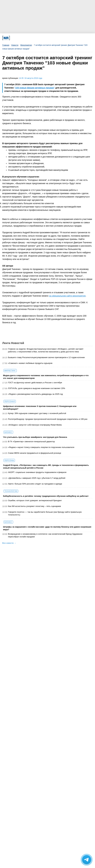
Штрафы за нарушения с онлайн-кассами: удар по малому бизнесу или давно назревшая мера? (47, 528)
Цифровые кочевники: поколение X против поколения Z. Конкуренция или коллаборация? (40, 408)
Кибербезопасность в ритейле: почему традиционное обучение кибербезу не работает (46, 496)
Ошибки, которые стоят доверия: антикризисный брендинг (35, 500)
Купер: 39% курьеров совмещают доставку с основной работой (37, 413)
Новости (15, 45)
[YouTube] (53, 38)
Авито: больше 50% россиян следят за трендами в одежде (35, 484)
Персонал (10, 401)
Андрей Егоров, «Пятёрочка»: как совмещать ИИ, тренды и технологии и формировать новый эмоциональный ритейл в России (46, 467)
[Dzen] (45, 38)
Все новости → (9, 543)
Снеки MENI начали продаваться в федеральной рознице (35, 453)
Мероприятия (26, 45)
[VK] (28, 38)
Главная (6, 45)
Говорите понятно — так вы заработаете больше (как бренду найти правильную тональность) (45, 513)
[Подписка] (70, 38)
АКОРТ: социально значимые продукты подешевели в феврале (37, 472)
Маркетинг (10, 371)
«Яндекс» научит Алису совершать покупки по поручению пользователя (41, 447)
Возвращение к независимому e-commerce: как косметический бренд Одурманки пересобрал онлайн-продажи (45, 535)
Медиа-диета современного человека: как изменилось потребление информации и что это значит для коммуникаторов (46, 377)
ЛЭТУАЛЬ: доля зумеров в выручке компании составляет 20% (37, 388)
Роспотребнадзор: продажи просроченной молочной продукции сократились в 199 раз (48, 419)
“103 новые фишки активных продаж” (34, 88)
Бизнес (8, 432)
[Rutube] (62, 38)
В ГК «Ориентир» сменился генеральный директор (32, 442)
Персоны (9, 460)
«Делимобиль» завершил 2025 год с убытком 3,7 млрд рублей (37, 478)
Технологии (11, 491)
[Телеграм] (19, 38)
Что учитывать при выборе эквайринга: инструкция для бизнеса (35, 437)
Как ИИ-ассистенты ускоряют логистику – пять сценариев (34, 506)
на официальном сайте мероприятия (67, 296)
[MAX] (36, 38)
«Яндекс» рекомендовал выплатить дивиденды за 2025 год (35, 394)
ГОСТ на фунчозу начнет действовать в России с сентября (35, 383)
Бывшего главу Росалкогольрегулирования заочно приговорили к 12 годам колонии (46, 357)
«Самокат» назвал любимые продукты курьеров (30, 363)
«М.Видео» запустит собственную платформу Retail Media (35, 425)
